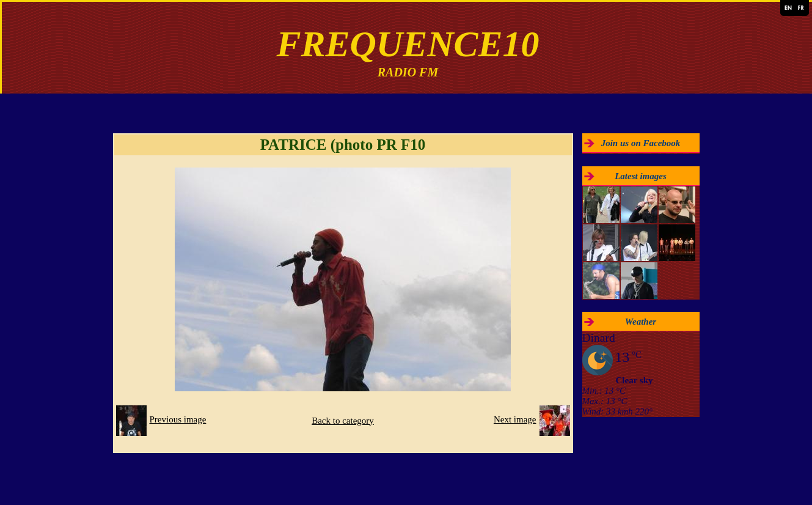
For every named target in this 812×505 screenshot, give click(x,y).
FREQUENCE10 (408, 44)
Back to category (343, 421)
